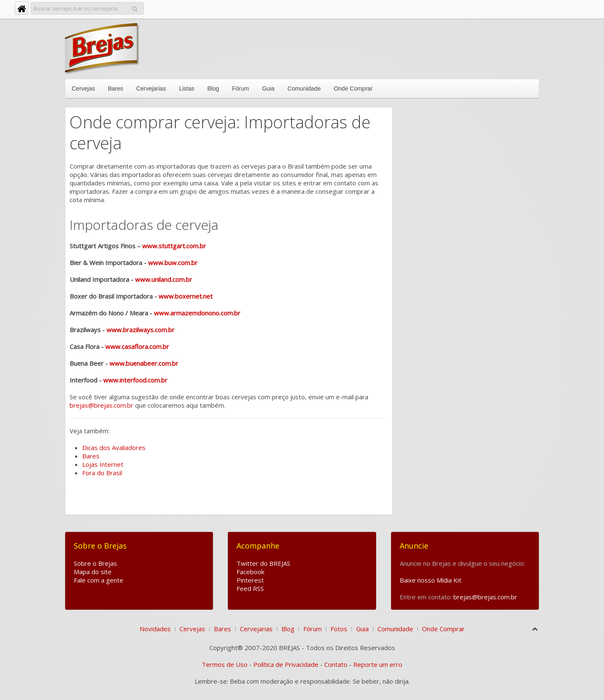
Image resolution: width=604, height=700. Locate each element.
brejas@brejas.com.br (102, 405)
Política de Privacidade (286, 664)
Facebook (250, 572)
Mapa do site (93, 572)
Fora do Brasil (102, 473)
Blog (213, 88)
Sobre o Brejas (95, 563)
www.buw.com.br (173, 263)
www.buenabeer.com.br (144, 363)
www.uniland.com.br (164, 279)
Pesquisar (135, 7)
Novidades (155, 629)
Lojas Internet (103, 464)
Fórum (240, 88)
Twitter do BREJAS (263, 563)
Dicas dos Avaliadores (114, 448)
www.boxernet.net (186, 296)
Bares (116, 88)
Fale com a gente (99, 580)
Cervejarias (151, 88)
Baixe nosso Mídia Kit (431, 580)
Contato (336, 664)
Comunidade (304, 88)
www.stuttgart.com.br (174, 246)
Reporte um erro (378, 664)
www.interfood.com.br (135, 380)
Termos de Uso (225, 664)
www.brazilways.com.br (141, 330)
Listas (187, 88)
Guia (268, 88)
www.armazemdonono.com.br (197, 313)
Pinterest (250, 580)
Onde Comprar (353, 88)
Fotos (339, 629)
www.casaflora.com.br (137, 346)
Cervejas (83, 88)
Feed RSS (250, 588)
